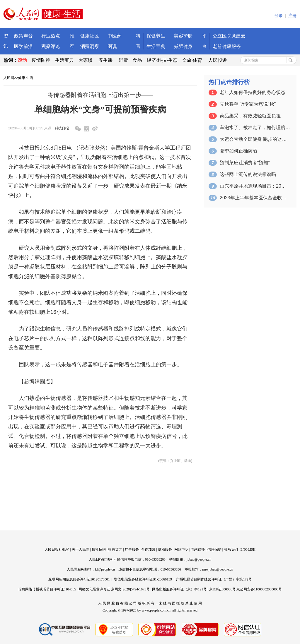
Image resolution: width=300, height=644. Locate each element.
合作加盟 (148, 549)
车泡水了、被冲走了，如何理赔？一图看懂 (255, 127)
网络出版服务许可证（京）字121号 (179, 589)
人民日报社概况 (57, 549)
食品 (137, 60)
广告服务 (132, 549)
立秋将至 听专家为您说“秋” (248, 104)
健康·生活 (26, 78)
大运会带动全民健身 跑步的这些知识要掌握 (255, 139)
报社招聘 (99, 549)
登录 (279, 16)
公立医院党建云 (229, 36)
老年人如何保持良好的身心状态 (253, 92)
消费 (123, 60)
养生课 (105, 60)
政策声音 (23, 36)
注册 (292, 16)
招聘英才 (115, 549)
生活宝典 (156, 46)
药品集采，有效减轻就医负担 (250, 116)
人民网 (9, 78)
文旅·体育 (192, 60)
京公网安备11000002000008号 (259, 589)
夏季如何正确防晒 (238, 151)
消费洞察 (90, 46)
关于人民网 (81, 549)
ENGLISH (248, 549)
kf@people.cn (105, 569)
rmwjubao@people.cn (218, 569)
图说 (112, 46)
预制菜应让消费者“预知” (245, 163)
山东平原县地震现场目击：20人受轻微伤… (255, 186)
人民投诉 (218, 60)
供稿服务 (165, 549)
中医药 (115, 36)
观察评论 (51, 46)
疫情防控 (41, 60)
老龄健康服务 (227, 46)
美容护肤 (183, 36)
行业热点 (51, 36)
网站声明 (181, 549)
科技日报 (62, 128)
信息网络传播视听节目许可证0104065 (47, 589)
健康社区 (90, 36)
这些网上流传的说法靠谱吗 (248, 174)
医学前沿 (23, 46)
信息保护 (214, 549)
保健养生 (156, 36)
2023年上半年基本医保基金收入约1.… (255, 198)
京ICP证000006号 (223, 589)
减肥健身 (183, 46)
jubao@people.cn (199, 559)
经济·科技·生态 (162, 60)
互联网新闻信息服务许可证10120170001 (79, 579)
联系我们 (231, 549)
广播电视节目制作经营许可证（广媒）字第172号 (214, 579)
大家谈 (86, 60)
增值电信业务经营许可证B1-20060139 (143, 579)
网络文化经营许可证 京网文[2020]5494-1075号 (114, 589)
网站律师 (198, 549)
